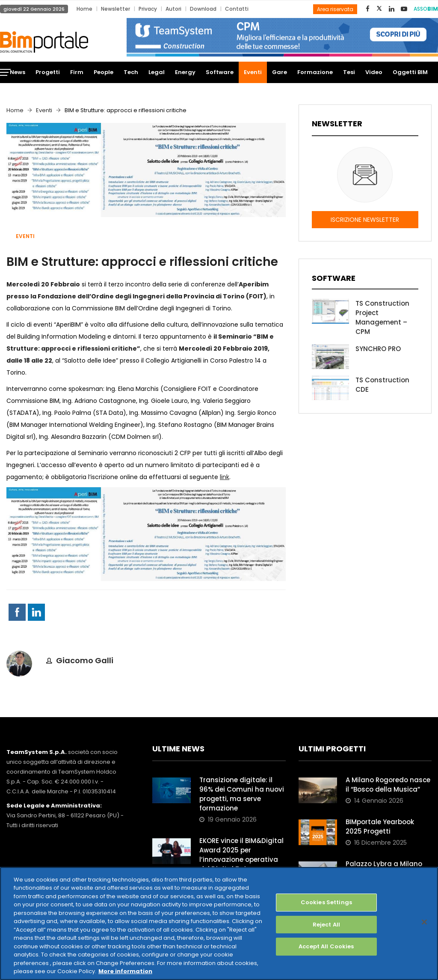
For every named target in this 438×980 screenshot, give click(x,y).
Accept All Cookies (326, 946)
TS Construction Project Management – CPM (382, 317)
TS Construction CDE (382, 385)
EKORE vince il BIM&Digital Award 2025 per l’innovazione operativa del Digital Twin (241, 855)
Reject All (326, 925)
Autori (173, 9)
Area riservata (335, 9)
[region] (219, 923)
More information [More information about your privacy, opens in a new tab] (125, 971)
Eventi (44, 110)
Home (84, 9)
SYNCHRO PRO (378, 349)
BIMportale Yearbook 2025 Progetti (380, 827)
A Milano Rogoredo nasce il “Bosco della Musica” (388, 785)
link (225, 477)
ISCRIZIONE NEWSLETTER (365, 220)
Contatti (237, 9)
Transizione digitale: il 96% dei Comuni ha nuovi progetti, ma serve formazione (242, 794)
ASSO (426, 9)
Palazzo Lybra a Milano (384, 864)
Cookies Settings (326, 902)
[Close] (424, 922)
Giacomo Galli (85, 660)
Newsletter (115, 9)
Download (203, 9)
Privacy (148, 9)
